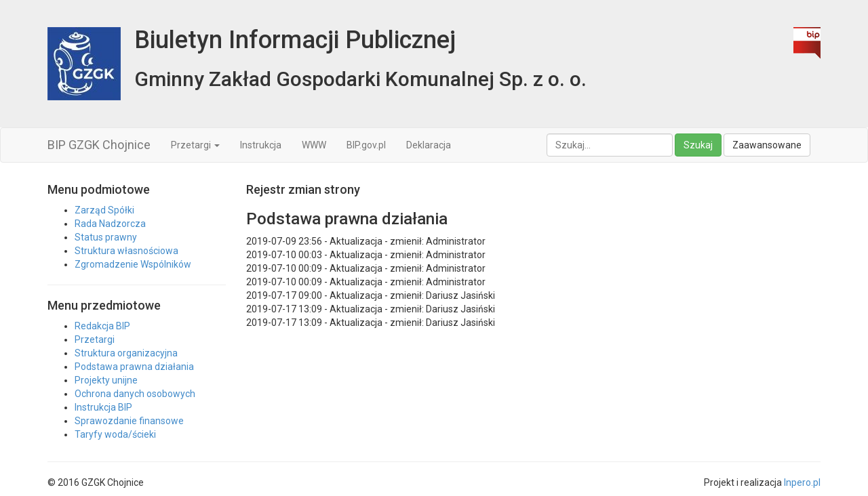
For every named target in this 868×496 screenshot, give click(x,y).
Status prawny (106, 237)
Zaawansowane (767, 145)
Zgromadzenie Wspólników (133, 264)
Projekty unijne (106, 380)
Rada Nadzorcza (110, 224)
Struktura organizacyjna (126, 353)
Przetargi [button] (195, 145)
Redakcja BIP (102, 326)
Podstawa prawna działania (134, 367)
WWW (314, 145)
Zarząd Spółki (104, 210)
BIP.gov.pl (366, 145)
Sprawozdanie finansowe (129, 421)
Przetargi (95, 339)
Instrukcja (261, 145)
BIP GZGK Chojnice (99, 145)
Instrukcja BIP (103, 407)
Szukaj (698, 145)
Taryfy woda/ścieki (115, 434)
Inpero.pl (802, 482)
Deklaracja (429, 145)
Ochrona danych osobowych (135, 394)
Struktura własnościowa (126, 251)
